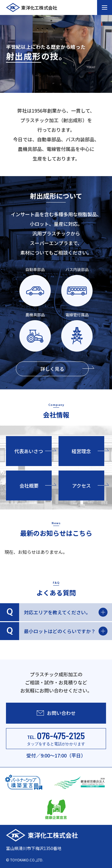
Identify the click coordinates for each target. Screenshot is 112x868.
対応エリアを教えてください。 (54, 612)
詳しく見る (65, 369)
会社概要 (36, 486)
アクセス (88, 486)
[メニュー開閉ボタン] (105, 7)
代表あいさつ (33, 451)
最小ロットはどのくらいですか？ (54, 631)
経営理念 (88, 451)
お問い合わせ (56, 713)
